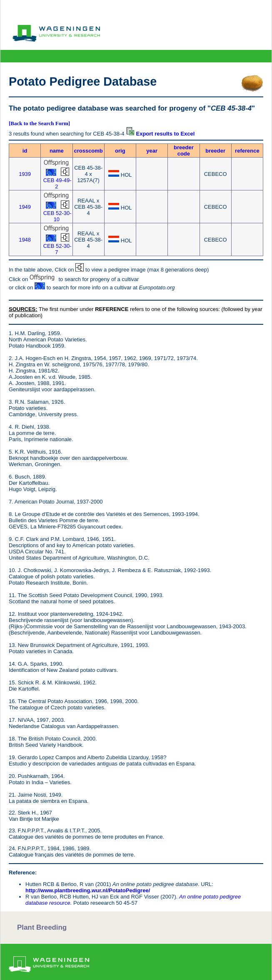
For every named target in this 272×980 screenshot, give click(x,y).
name (57, 151)
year (152, 151)
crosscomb (88, 151)
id (25, 151)
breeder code (184, 151)
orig (120, 151)
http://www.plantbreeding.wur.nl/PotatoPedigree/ (88, 890)
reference (247, 151)
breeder (215, 151)
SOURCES (22, 309)
